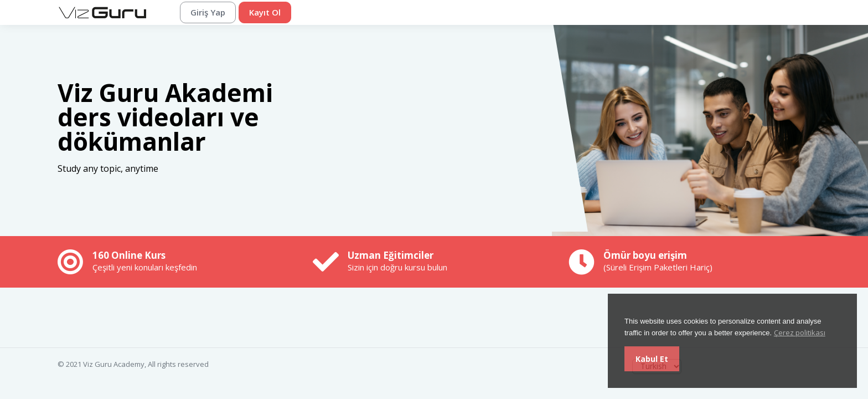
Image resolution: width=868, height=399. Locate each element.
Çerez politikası (800, 332)
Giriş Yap (208, 12)
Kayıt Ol (265, 12)
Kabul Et (652, 359)
